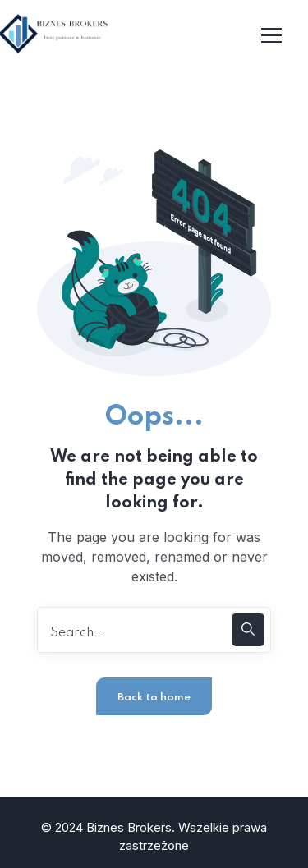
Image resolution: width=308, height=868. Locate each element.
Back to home (154, 698)
